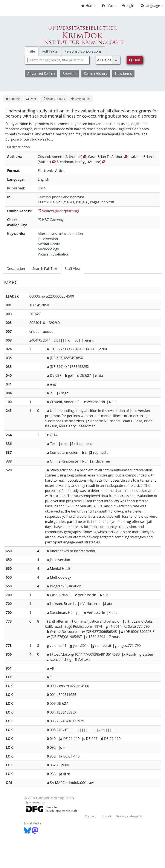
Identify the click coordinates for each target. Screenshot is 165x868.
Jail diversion (48, 239)
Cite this (13, 99)
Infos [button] (109, 6)
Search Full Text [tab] (45, 269)
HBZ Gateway (51, 220)
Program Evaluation (54, 254)
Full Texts (50, 51)
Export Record (54, 99)
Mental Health (49, 244)
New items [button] (123, 74)
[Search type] (108, 60)
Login (128, 6)
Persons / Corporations (83, 51)
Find (135, 60)
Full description (18, 147)
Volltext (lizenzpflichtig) (58, 211)
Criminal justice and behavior (61, 197)
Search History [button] (96, 74)
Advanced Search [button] (41, 74)
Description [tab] (16, 269)
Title (32, 51)
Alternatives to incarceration (60, 234)
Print (31, 99)
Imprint (106, 816)
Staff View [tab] (73, 269)
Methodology (48, 249)
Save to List (81, 99)
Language (152, 6)
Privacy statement (129, 816)
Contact (90, 816)
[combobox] (57, 60)
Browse (70, 74)
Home (88, 6)
